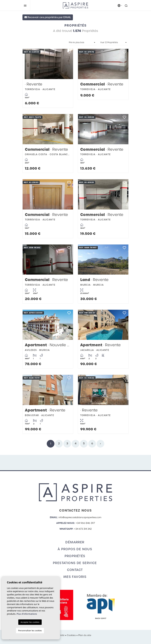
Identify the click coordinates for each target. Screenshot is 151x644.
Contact (75, 570)
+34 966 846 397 (85, 523)
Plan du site (85, 635)
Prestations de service (75, 563)
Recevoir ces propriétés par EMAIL (48, 17)
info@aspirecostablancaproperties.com (80, 517)
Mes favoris (75, 577)
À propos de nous (75, 549)
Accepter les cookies (30, 622)
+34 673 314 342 (83, 529)
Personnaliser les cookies (30, 630)
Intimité (60, 635)
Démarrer (75, 542)
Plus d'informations (27, 614)
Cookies (71, 635)
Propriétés (75, 556)
